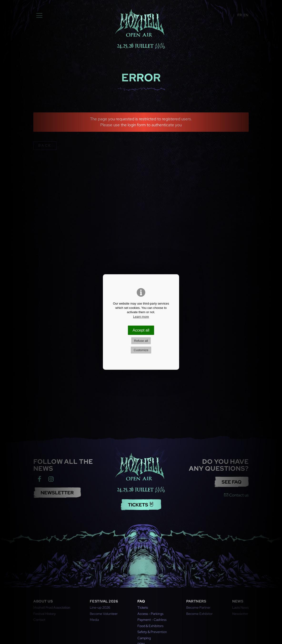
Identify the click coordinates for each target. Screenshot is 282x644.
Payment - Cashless (152, 620)
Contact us (236, 495)
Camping (144, 638)
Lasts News (240, 607)
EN (246, 15)
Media (94, 620)
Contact (39, 620)
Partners (196, 601)
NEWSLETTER (53, 493)
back (45, 145)
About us (43, 601)
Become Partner (198, 607)
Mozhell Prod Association (52, 607)
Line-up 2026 (100, 607)
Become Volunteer (104, 614)
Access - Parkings (150, 614)
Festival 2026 (104, 601)
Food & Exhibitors (150, 626)
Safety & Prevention (152, 632)
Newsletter (240, 614)
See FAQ (227, 482)
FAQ (141, 601)
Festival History (45, 614)
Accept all (141, 330)
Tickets (141, 500)
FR (240, 15)
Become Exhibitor (199, 614)
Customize (141, 350)
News (238, 601)
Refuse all (141, 341)
